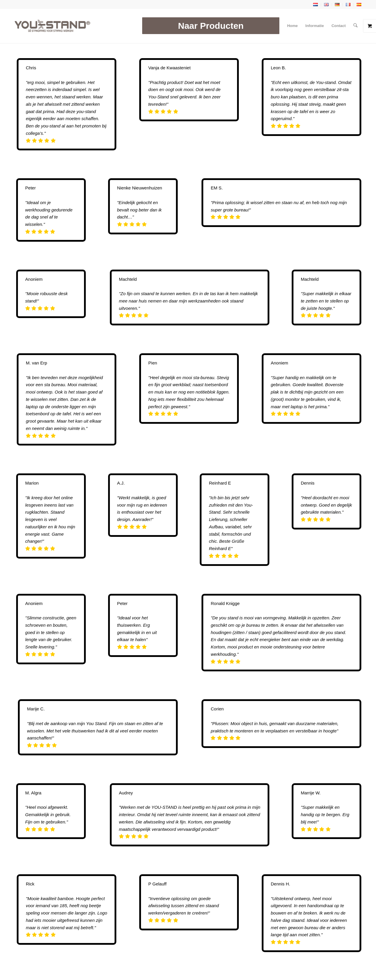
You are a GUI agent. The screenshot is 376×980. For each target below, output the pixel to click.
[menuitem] (211, 26)
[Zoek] (356, 26)
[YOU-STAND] (52, 26)
